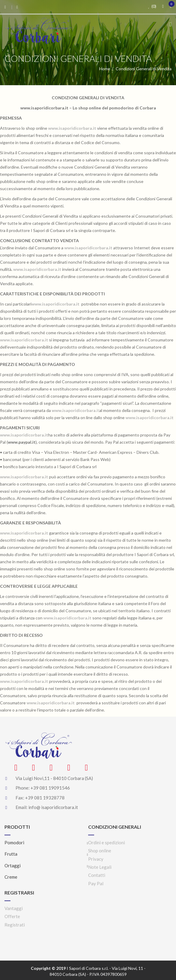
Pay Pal (96, 883)
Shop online (100, 851)
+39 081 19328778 (45, 798)
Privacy (96, 859)
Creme (11, 877)
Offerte (12, 916)
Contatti (97, 875)
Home (105, 69)
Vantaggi (14, 908)
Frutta (11, 854)
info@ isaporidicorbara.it (53, 807)
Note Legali (100, 867)
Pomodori (14, 842)
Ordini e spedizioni (107, 842)
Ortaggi (13, 865)
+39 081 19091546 (50, 788)
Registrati (15, 925)
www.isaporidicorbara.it (24, 477)
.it (75, 410)
